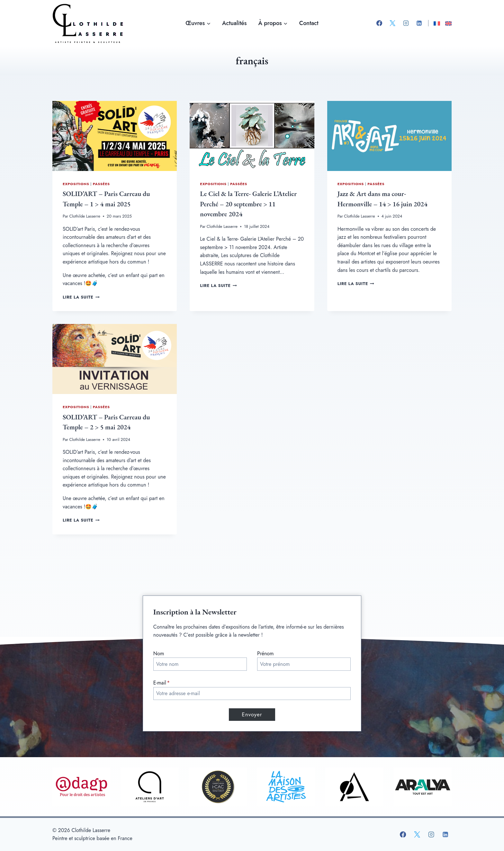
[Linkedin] (419, 23)
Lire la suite (81, 297)
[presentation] (115, 136)
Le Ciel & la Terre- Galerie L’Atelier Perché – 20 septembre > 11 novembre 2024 (248, 204)
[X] (392, 23)
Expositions (76, 184)
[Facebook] (379, 23)
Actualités (234, 23)
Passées (101, 184)
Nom (159, 654)
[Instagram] (406, 23)
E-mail (162, 683)
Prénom (265, 654)
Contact (309, 23)
